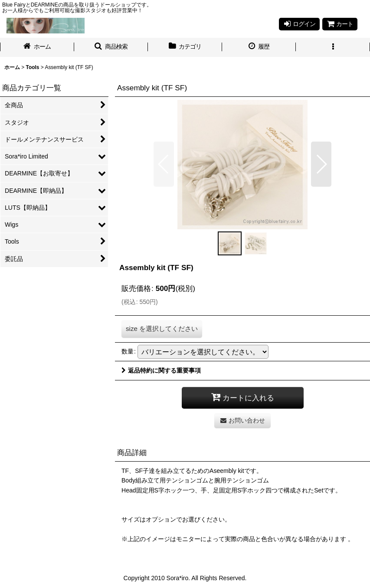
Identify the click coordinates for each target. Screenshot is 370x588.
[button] (111, 47)
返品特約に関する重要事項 (161, 370)
